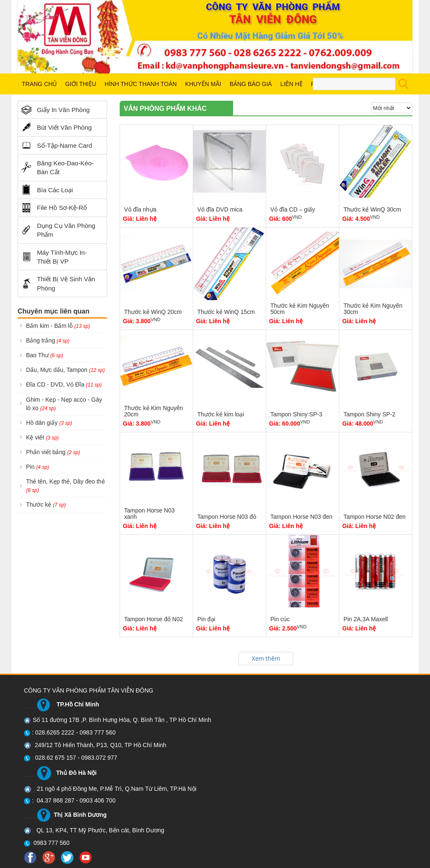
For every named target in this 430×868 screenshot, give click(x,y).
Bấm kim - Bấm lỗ (58, 326)
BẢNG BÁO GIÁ (251, 84)
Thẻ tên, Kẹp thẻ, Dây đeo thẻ (66, 486)
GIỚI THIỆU (81, 84)
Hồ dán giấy (49, 423)
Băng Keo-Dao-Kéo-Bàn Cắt (57, 167)
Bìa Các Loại (47, 190)
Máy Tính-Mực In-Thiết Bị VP (54, 257)
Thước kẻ (46, 505)
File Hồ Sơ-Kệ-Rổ (54, 208)
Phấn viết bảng (53, 452)
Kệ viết (42, 437)
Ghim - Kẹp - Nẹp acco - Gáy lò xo (64, 404)
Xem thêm (266, 658)
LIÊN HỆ (291, 84)
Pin (38, 467)
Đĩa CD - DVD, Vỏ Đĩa (64, 384)
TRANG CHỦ (39, 84)
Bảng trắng (48, 340)
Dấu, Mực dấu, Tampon (65, 370)
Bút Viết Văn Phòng (56, 128)
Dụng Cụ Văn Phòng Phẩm (58, 230)
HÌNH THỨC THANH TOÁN (141, 84)
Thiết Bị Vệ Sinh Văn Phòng (58, 283)
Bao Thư (45, 355)
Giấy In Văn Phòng (55, 110)
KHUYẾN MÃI (203, 84)
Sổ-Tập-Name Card (56, 145)
